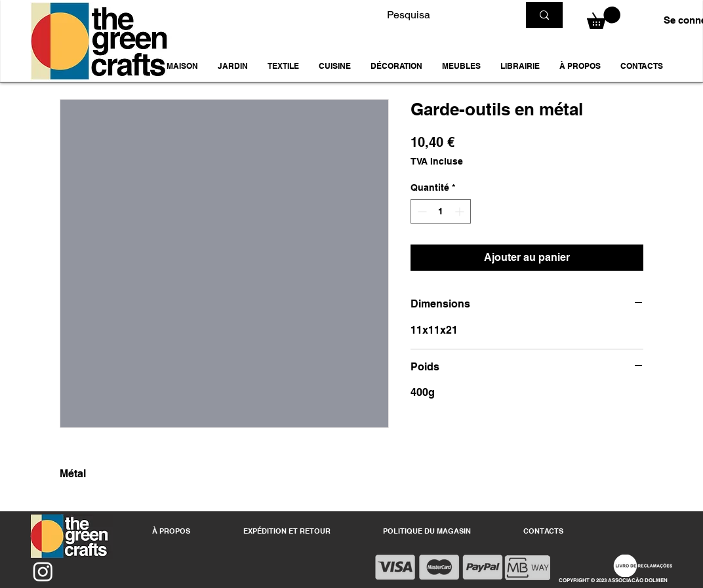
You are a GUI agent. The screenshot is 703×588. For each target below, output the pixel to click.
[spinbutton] (441, 211)
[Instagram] (43, 571)
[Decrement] (421, 211)
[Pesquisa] (443, 15)
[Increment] (461, 211)
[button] (233, 66)
